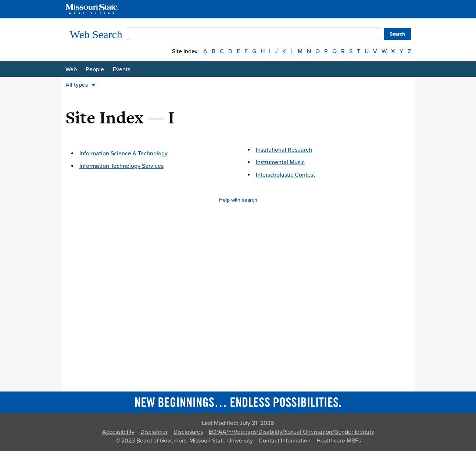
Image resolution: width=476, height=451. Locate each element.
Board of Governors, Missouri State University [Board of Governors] (195, 441)
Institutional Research (284, 150)
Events (121, 69)
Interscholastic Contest (285, 175)
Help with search (238, 200)
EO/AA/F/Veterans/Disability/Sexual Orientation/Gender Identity (291, 432)
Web (71, 69)
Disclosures (188, 432)
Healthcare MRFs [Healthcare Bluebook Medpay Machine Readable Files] (339, 441)
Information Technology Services (121, 166)
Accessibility (118, 432)
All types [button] (80, 85)
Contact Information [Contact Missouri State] (285, 441)
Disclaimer (154, 432)
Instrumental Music (280, 162)
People (95, 69)
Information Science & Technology (124, 154)
